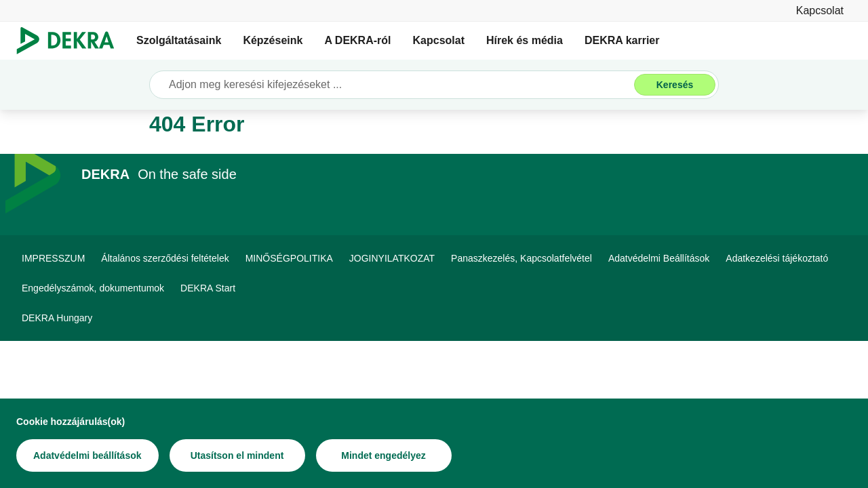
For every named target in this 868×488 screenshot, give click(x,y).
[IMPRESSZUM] (53, 258)
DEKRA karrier (622, 40)
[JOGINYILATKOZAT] (392, 258)
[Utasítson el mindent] (237, 455)
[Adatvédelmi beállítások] (87, 455)
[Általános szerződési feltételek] (165, 258)
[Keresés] (675, 85)
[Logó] (71, 41)
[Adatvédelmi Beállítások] (659, 258)
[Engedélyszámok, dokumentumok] (93, 288)
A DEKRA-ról (357, 40)
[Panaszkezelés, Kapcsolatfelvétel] (521, 258)
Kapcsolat (439, 40)
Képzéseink (273, 40)
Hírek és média (525, 40)
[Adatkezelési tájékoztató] (777, 258)
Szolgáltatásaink (179, 40)
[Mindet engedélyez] (384, 455)
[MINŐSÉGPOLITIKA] (289, 258)
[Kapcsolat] (820, 11)
